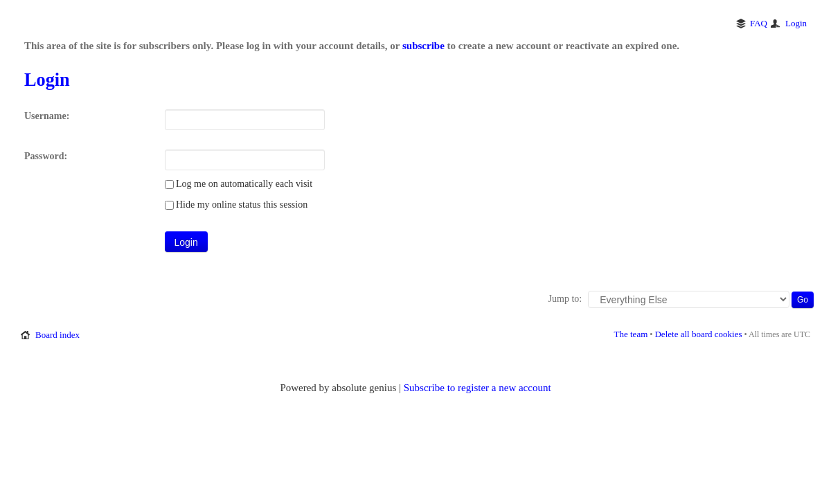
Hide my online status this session (236, 205)
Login (796, 23)
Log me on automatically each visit (239, 184)
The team (631, 334)
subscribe (423, 46)
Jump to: (565, 299)
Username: (47, 116)
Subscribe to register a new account (477, 388)
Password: (46, 156)
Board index (57, 335)
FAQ (759, 23)
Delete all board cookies (698, 334)
